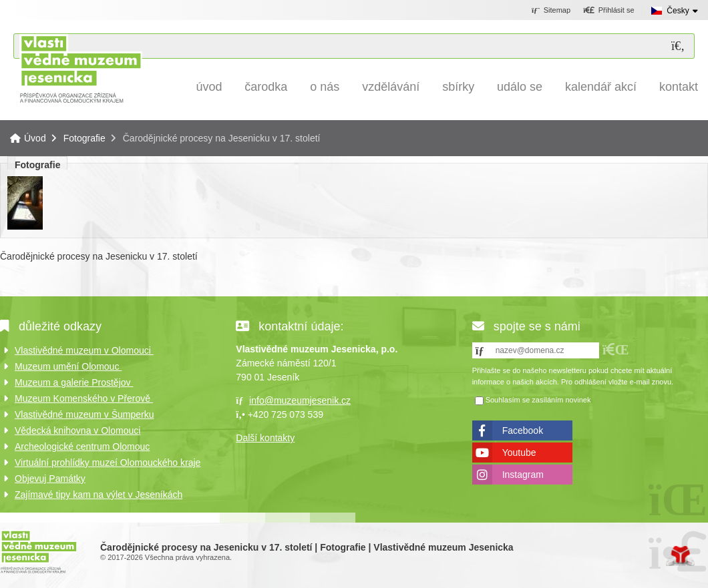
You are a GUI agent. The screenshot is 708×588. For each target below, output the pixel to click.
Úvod (80, 68)
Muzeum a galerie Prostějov (74, 382)
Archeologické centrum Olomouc (82, 447)
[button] (609, 11)
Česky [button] (678, 11)
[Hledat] (678, 46)
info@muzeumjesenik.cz (300, 400)
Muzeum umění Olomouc (68, 366)
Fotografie (84, 138)
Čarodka (266, 87)
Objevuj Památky (50, 479)
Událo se (520, 87)
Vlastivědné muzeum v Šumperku (84, 414)
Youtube (519, 453)
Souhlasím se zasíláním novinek (538, 400)
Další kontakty (265, 438)
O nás (325, 87)
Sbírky (458, 87)
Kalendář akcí (601, 87)
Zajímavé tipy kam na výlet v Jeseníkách (99, 495)
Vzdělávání (391, 87)
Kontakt (679, 87)
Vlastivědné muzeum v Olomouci (84, 350)
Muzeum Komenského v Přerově (84, 398)
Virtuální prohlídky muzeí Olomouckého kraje (108, 463)
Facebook (523, 430)
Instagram (523, 475)
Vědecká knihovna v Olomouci (77, 430)
